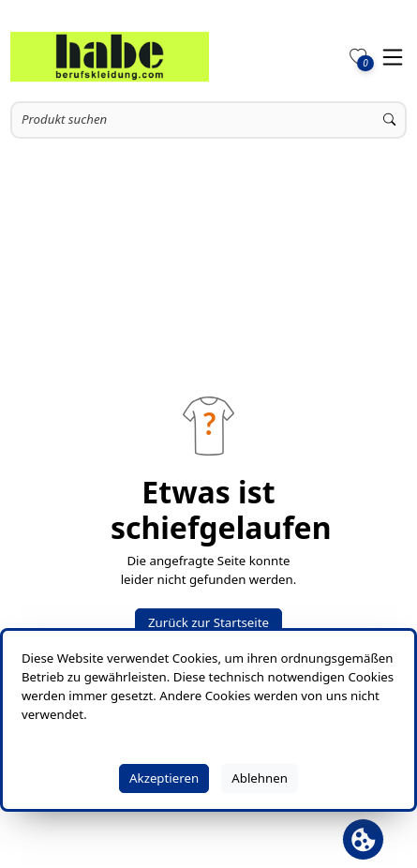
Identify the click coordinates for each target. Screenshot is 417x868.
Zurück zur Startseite (208, 622)
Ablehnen (260, 778)
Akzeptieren (164, 778)
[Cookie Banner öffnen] (363, 839)
